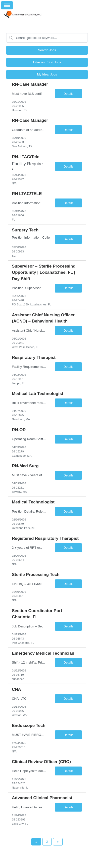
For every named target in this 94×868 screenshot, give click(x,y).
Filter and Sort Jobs (47, 62)
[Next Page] (58, 842)
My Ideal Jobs (47, 74)
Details (68, 94)
